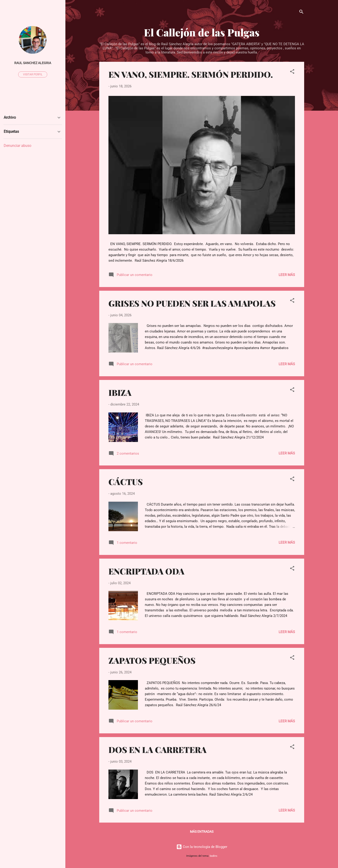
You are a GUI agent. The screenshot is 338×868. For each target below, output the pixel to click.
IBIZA (120, 392)
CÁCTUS (126, 482)
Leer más (287, 275)
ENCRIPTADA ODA (146, 571)
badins (214, 856)
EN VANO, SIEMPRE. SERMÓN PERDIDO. (191, 74)
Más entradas (202, 832)
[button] (292, 72)
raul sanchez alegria (33, 63)
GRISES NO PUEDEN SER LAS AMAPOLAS (192, 303)
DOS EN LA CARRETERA (157, 750)
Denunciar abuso (17, 146)
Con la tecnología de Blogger (202, 847)
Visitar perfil (33, 74)
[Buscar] (301, 13)
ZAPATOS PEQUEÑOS (152, 660)
